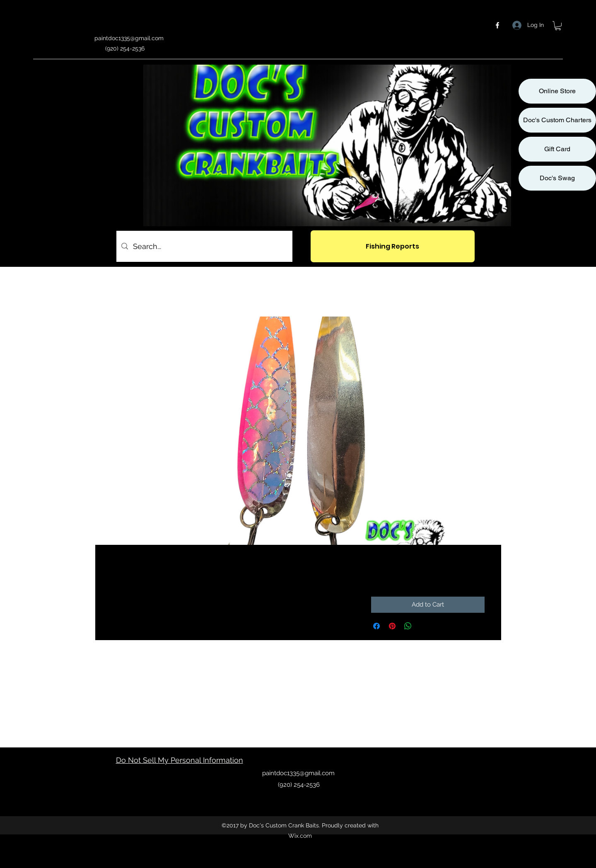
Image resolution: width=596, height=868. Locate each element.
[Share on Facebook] (376, 626)
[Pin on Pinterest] (392, 626)
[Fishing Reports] (393, 246)
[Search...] (204, 246)
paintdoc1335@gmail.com (129, 38)
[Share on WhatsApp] (408, 626)
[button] (558, 26)
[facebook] (497, 25)
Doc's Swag (557, 178)
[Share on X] (424, 626)
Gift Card (557, 149)
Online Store (557, 91)
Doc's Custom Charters (557, 120)
